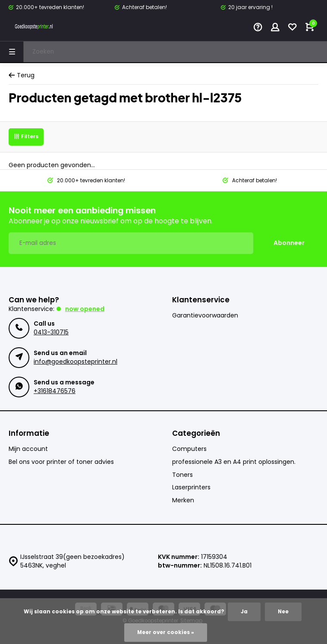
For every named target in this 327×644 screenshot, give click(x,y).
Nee (283, 612)
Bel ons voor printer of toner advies (61, 462)
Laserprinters (191, 487)
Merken (183, 500)
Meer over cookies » (166, 632)
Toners (182, 475)
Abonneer (289, 243)
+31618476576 (55, 391)
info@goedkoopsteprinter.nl (75, 362)
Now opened (85, 309)
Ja (244, 612)
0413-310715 (51, 332)
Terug (22, 75)
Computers (189, 449)
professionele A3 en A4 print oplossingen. (234, 462)
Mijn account (28, 449)
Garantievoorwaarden (205, 316)
